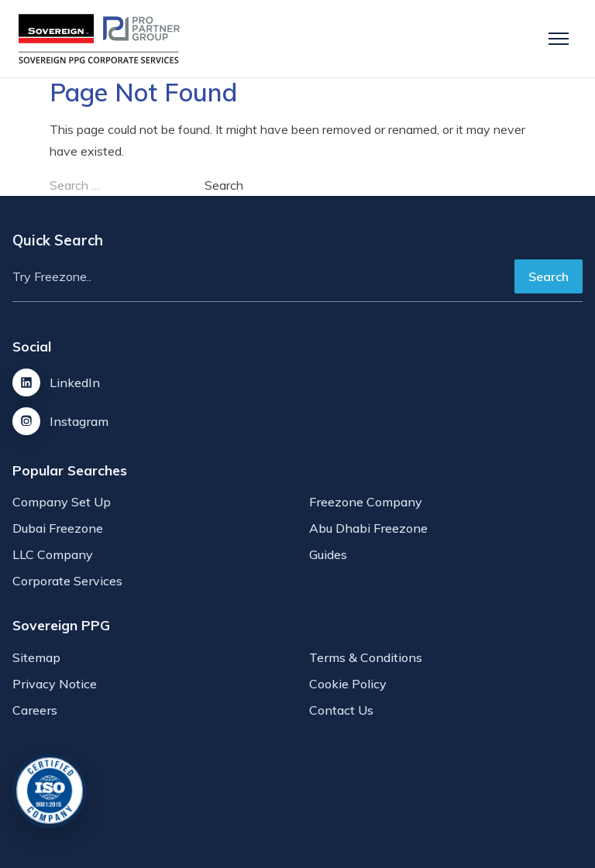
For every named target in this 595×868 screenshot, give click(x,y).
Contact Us (341, 710)
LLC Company (53, 554)
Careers (35, 710)
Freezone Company (366, 502)
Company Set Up (62, 502)
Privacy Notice (55, 684)
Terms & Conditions (366, 657)
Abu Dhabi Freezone (368, 528)
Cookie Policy (348, 684)
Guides (328, 554)
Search (549, 276)
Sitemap (36, 657)
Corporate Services (67, 581)
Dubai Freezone (58, 528)
